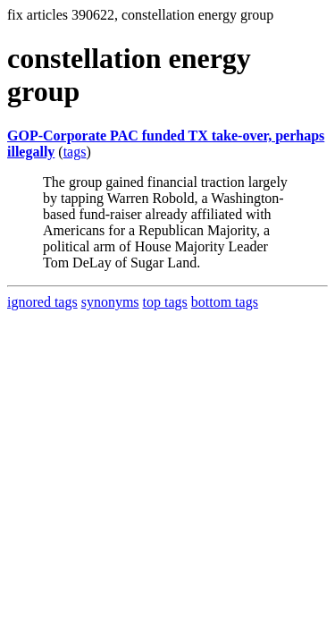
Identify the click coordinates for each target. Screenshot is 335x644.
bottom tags (225, 302)
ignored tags (42, 302)
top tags (165, 302)
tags (75, 152)
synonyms (110, 302)
